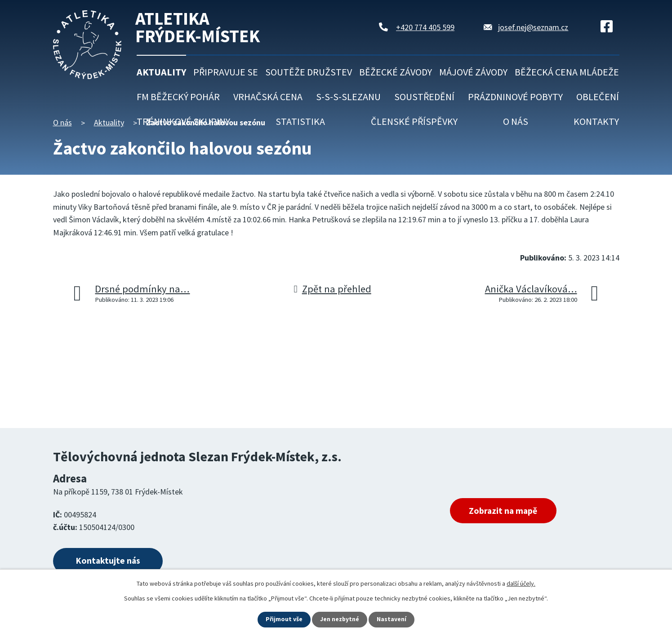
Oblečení (598, 97)
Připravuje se (226, 72)
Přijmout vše (284, 619)
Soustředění (424, 97)
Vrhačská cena (268, 97)
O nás (516, 121)
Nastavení (392, 619)
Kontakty (596, 121)
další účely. (521, 583)
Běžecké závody (396, 72)
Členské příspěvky (414, 121)
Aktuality (161, 72)
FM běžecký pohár (178, 97)
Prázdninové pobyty (515, 97)
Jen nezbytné (340, 619)
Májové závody (473, 72)
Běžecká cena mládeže (567, 72)
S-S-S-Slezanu (348, 97)
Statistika (300, 121)
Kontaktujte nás (110, 561)
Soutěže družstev (309, 72)
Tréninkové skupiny (183, 121)
